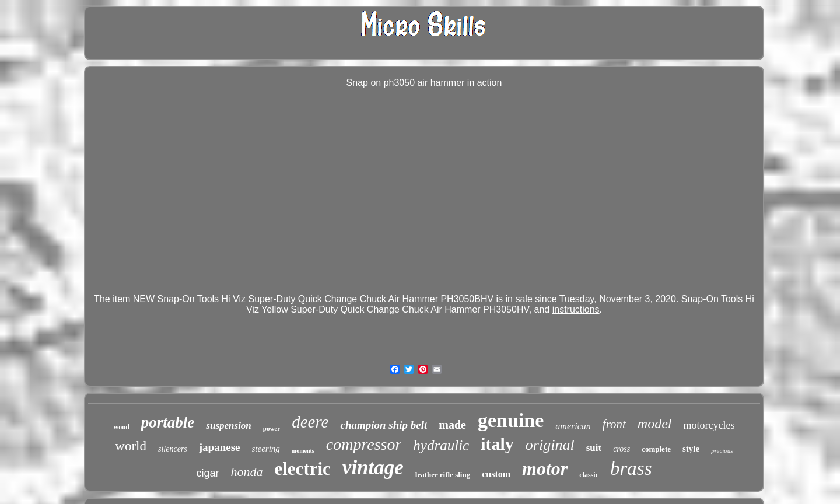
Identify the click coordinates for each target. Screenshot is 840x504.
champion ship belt (384, 425)
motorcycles (709, 425)
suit (594, 448)
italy (497, 444)
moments (303, 451)
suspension (228, 426)
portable (168, 422)
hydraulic (441, 445)
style (691, 449)
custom (496, 474)
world (131, 446)
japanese (220, 447)
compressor (364, 444)
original (550, 445)
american (573, 426)
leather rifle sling (443, 475)
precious (722, 450)
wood (121, 427)
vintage (373, 468)
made (452, 425)
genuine (511, 420)
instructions (576, 309)
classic (589, 475)
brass (631, 468)
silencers (173, 449)
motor (545, 468)
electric (302, 469)
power (272, 428)
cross (622, 449)
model (655, 423)
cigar (207, 473)
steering (266, 449)
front (614, 424)
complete (656, 449)
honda (246, 472)
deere (310, 422)
